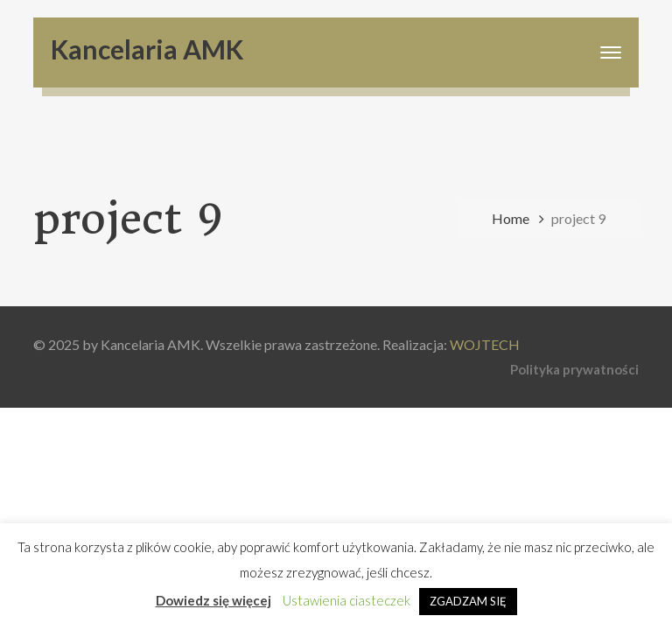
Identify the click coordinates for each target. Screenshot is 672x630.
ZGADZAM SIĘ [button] (468, 601)
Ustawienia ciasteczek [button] (346, 600)
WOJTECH (485, 344)
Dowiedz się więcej (213, 600)
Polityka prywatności (574, 369)
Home (511, 218)
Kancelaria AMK (147, 49)
